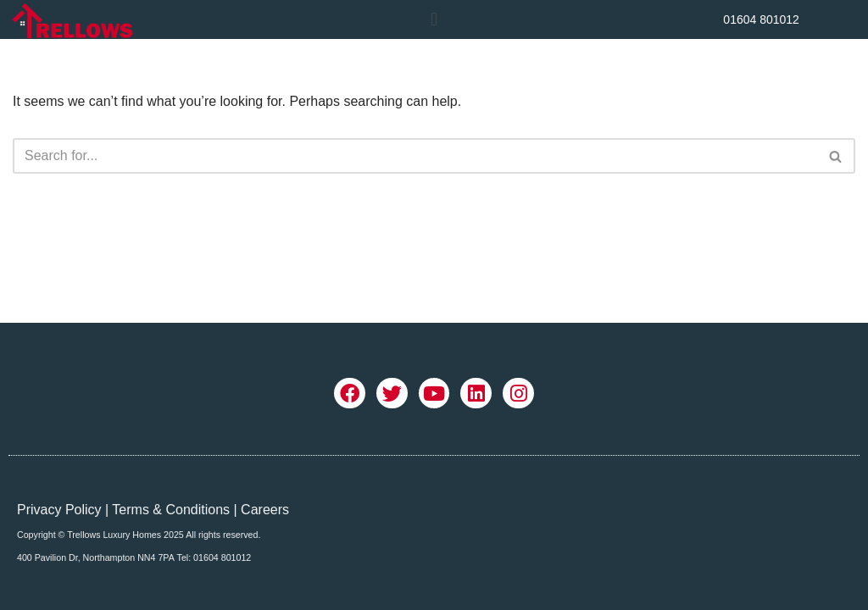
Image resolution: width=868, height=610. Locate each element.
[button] (434, 19)
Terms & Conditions (171, 510)
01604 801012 (761, 19)
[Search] (415, 156)
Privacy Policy (59, 510)
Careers (265, 510)
